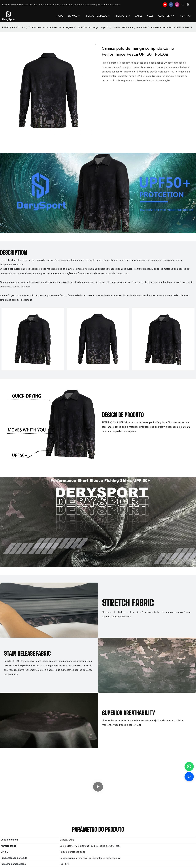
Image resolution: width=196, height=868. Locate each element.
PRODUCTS (18, 27)
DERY (5, 27)
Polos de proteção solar (65, 27)
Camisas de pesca (38, 27)
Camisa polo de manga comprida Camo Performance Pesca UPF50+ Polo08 (153, 27)
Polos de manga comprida (95, 27)
